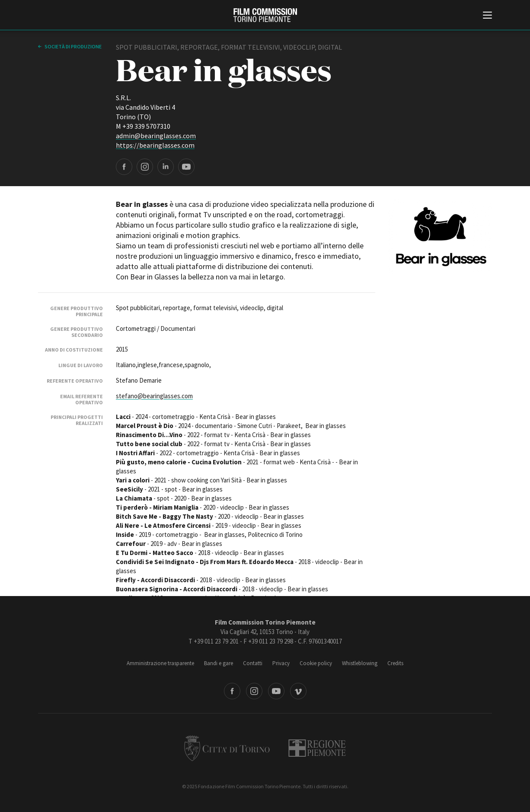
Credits (395, 663)
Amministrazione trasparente (160, 663)
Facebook (232, 691)
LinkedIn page (166, 167)
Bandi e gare (219, 663)
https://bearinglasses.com (155, 145)
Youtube (276, 691)
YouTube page (186, 167)
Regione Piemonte (317, 748)
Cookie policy (316, 663)
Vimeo (298, 691)
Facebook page (124, 167)
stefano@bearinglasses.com (154, 396)
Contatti (253, 663)
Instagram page (145, 167)
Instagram (254, 691)
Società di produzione (73, 46)
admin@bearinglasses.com (156, 136)
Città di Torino (227, 748)
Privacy (281, 663)
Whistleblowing (360, 663)
